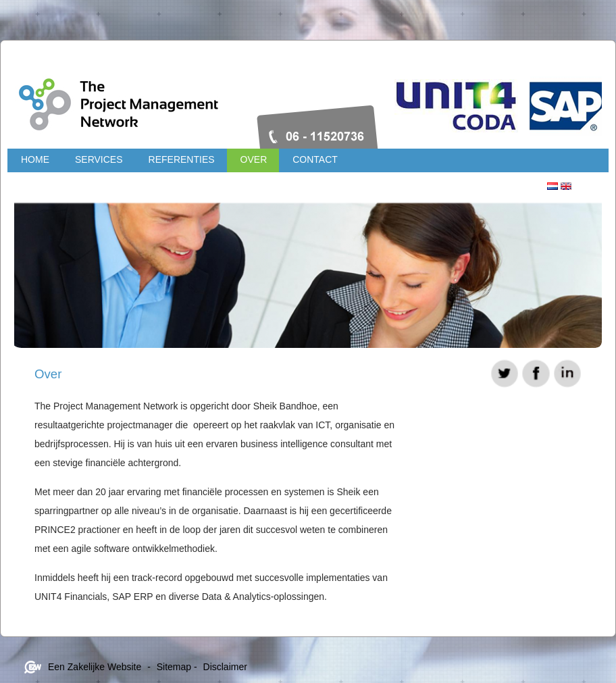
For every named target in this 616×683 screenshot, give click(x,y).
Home (35, 159)
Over (254, 159)
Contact (315, 159)
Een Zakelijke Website (95, 667)
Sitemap (174, 667)
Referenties (182, 159)
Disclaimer (225, 667)
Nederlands (553, 186)
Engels (566, 186)
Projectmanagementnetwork (203, 98)
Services (99, 159)
